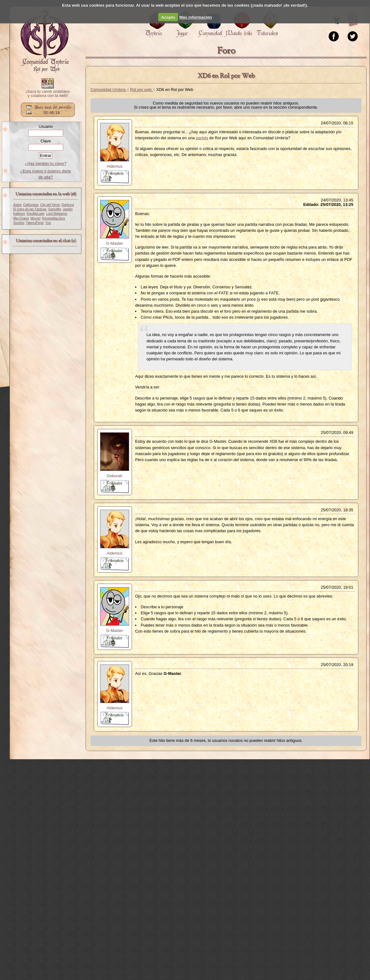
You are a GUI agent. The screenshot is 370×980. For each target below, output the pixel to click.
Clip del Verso (50, 205)
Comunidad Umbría (109, 90)
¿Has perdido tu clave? (46, 163)
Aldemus (115, 166)
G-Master (114, 243)
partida (202, 138)
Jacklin (68, 209)
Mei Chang (21, 218)
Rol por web (141, 90)
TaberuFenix (35, 223)
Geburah (115, 476)
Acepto (168, 17)
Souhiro (19, 223)
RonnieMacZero (54, 218)
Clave (46, 141)
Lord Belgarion (57, 214)
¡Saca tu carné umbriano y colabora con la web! (48, 94)
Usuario (45, 126)
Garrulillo (55, 209)
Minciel (36, 218)
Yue (48, 223)
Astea (17, 205)
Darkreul (68, 205)
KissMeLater (36, 214)
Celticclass (31, 205)
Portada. (45, 41)
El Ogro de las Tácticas (30, 209)
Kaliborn (19, 214)
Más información (196, 17)
